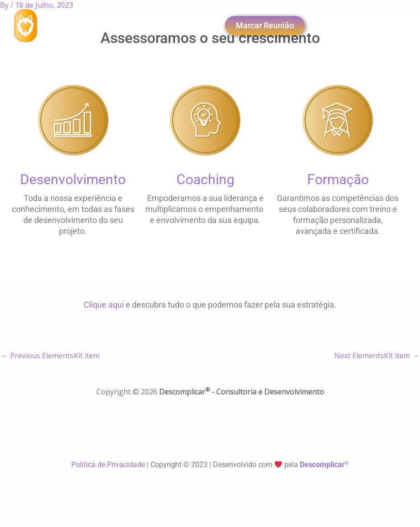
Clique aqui (104, 305)
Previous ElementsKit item (50, 356)
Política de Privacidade (109, 465)
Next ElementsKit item (377, 356)
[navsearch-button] (163, 26)
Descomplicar (324, 465)
